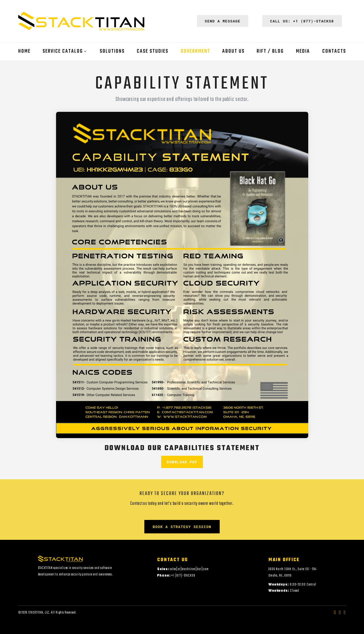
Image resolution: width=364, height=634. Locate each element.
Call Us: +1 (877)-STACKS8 (302, 21)
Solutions (112, 51)
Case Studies (153, 51)
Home (24, 51)
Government (195, 51)
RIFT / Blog (270, 51)
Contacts (334, 51)
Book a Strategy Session (182, 527)
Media (303, 51)
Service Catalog (63, 51)
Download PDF (182, 462)
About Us (233, 51)
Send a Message (223, 21)
